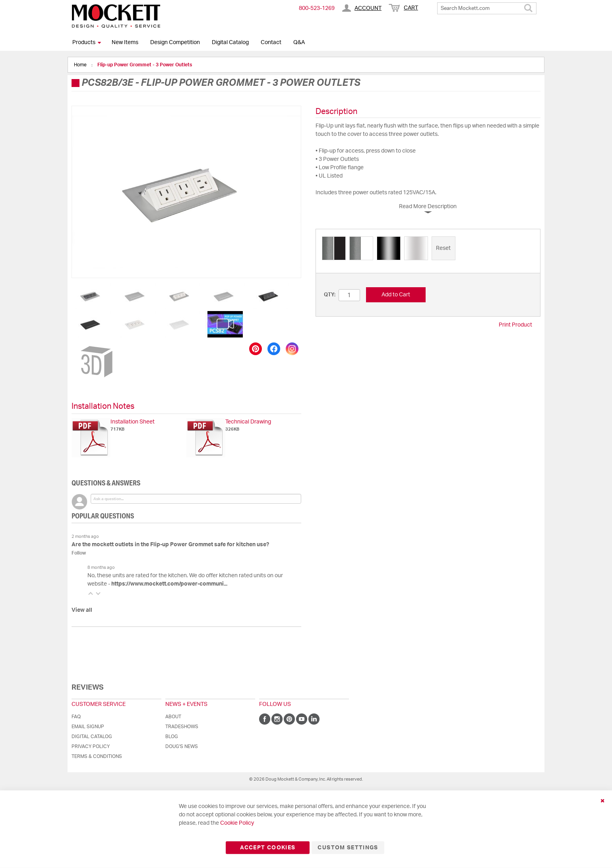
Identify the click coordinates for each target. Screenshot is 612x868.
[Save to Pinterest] (256, 349)
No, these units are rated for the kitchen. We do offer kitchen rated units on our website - (185, 580)
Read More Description (428, 207)
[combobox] (487, 8)
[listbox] (428, 249)
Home (81, 65)
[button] (92, 296)
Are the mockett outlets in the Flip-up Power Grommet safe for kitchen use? (170, 545)
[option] (334, 248)
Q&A (299, 43)
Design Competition (175, 43)
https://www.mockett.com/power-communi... (169, 584)
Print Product (515, 325)
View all (82, 610)
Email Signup (88, 727)
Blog (172, 737)
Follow (79, 553)
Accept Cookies (268, 848)
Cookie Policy (237, 823)
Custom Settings (348, 848)
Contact (271, 43)
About (173, 717)
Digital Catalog (230, 43)
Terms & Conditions (97, 756)
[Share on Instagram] (292, 349)
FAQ (76, 717)
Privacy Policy (91, 746)
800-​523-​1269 (317, 8)
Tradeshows (182, 727)
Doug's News (182, 746)
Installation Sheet (133, 422)
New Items (125, 43)
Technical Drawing (248, 422)
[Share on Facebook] (274, 349)
